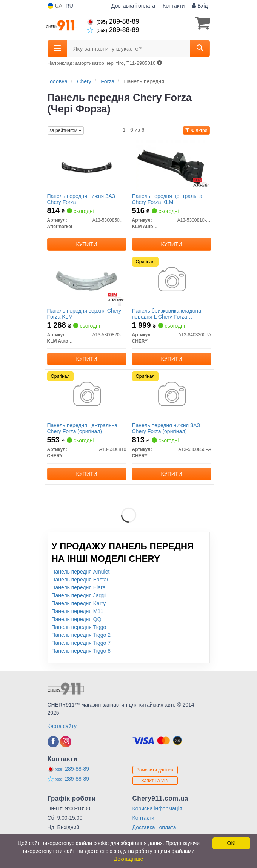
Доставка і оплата (133, 6)
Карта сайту (62, 726)
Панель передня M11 (78, 611)
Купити (87, 244)
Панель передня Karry (79, 603)
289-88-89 (113, 21)
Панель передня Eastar (80, 580)
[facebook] (53, 742)
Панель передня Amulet (81, 572)
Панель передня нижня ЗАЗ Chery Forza (81, 199)
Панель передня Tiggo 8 (81, 651)
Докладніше (129, 859)
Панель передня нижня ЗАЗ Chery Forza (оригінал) (166, 428)
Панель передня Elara (79, 587)
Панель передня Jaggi (79, 595)
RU (69, 6)
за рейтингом (66, 130)
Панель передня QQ (77, 619)
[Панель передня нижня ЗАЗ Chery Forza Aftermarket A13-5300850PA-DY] (87, 166)
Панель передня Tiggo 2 (81, 635)
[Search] (200, 49)
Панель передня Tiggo (79, 627)
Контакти (174, 6)
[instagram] (66, 742)
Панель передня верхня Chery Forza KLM (84, 314)
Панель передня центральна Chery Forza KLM (167, 199)
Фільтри (196, 130)
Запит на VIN (155, 781)
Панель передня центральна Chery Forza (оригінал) (82, 428)
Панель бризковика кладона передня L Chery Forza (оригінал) (167, 314)
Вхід (200, 6)
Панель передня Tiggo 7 (81, 643)
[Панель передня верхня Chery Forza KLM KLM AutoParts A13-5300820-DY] (87, 280)
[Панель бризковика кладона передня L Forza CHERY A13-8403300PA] (172, 280)
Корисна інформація (157, 808)
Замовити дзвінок (155, 770)
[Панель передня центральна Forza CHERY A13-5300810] (87, 395)
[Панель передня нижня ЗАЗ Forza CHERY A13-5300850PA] (172, 395)
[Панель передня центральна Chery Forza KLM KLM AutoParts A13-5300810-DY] (171, 166)
